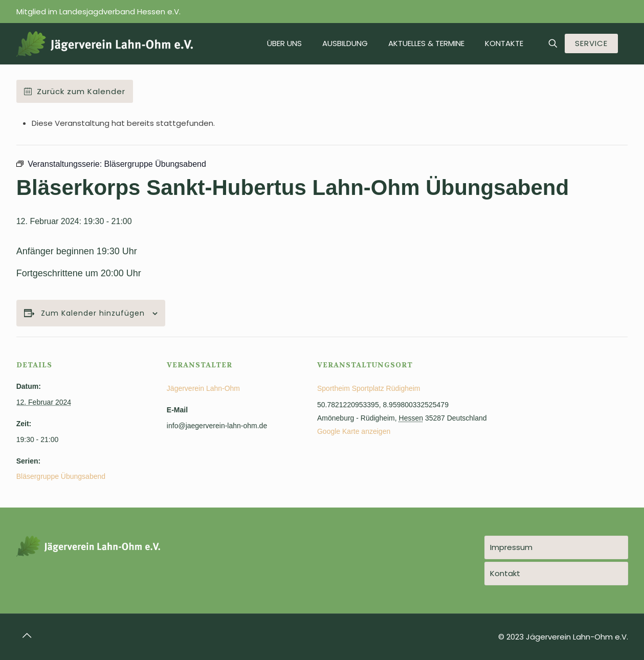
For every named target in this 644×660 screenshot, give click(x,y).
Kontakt (505, 573)
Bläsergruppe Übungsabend (61, 476)
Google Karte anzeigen (354, 431)
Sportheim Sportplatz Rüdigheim (369, 388)
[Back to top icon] (27, 635)
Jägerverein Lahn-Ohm (203, 388)
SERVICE (591, 43)
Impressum (511, 547)
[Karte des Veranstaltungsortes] (574, 407)
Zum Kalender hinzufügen (93, 313)
